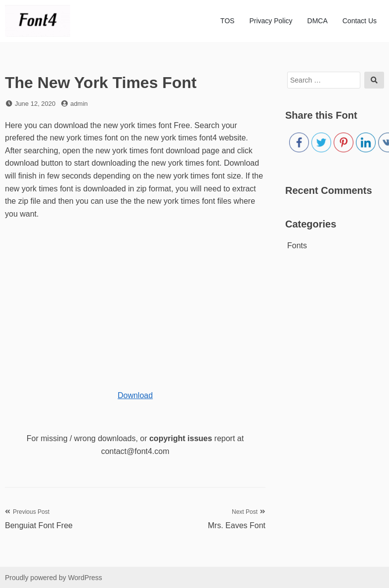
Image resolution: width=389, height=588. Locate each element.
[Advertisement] (130, 299)
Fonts (297, 246)
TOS (228, 21)
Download (135, 395)
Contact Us (360, 21)
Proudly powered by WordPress (54, 578)
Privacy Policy (271, 21)
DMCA (318, 21)
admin (79, 104)
